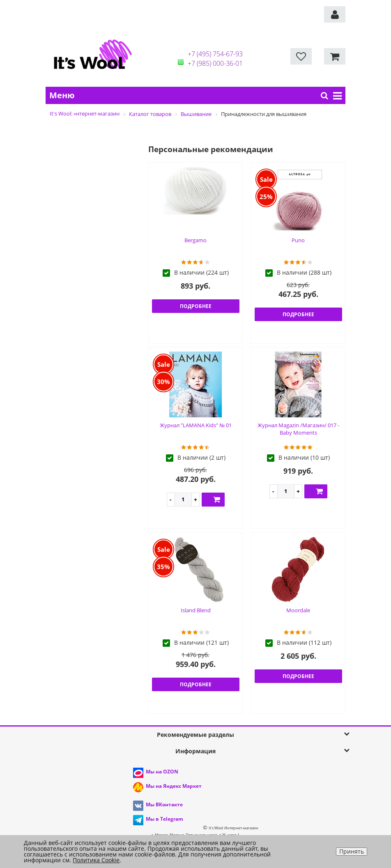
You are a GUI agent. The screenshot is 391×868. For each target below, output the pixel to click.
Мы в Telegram (164, 819)
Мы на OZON (162, 772)
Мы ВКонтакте (164, 804)
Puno (298, 240)
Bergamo (195, 240)
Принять (352, 851)
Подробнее (196, 306)
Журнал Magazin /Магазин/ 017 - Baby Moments (298, 429)
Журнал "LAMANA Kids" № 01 (196, 425)
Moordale (298, 610)
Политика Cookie (96, 860)
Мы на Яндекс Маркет (174, 786)
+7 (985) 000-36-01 (215, 63)
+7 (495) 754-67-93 (215, 54)
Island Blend (196, 610)
